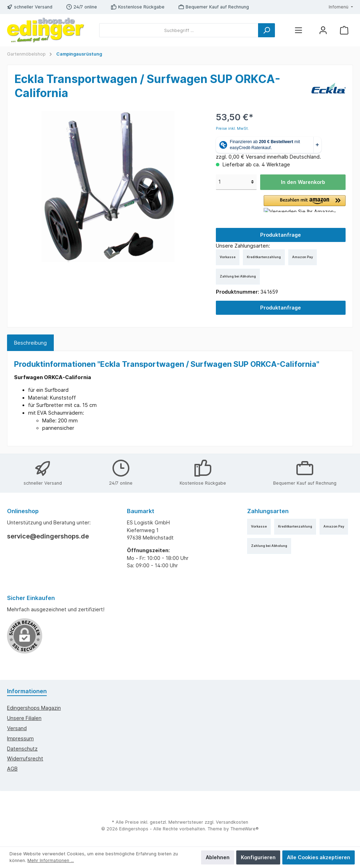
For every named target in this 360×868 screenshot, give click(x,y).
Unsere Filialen (24, 718)
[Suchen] (266, 30)
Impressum (20, 738)
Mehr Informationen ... (51, 860)
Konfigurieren (258, 857)
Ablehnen (218, 857)
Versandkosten (232, 822)
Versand (17, 728)
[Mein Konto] (323, 30)
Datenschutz (22, 749)
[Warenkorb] (344, 30)
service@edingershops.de (48, 536)
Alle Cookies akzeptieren (319, 857)
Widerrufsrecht (25, 758)
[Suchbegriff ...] (179, 30)
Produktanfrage (281, 235)
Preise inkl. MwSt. (232, 129)
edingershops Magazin (34, 708)
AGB (12, 769)
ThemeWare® (245, 829)
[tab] (30, 343)
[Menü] (298, 30)
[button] (305, 204)
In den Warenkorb (303, 182)
